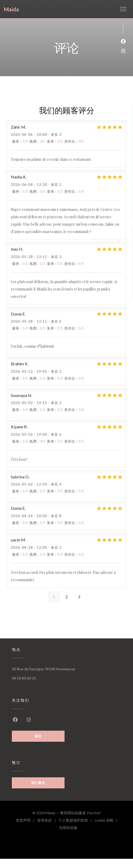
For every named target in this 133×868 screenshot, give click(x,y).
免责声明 (26, 821)
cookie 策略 (107, 821)
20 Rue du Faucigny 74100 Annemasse (44, 669)
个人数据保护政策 (77, 821)
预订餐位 (38, 783)
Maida (11, 9)
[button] (123, 9)
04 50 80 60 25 (24, 678)
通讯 (38, 736)
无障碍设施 (68, 828)
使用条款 (48, 821)
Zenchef (94, 813)
